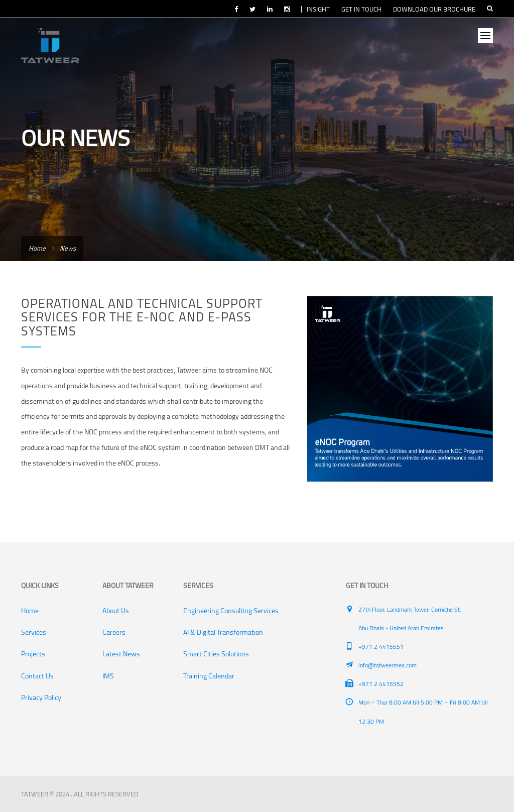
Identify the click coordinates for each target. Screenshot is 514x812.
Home (37, 248)
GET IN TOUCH (361, 9)
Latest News (121, 654)
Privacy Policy (41, 698)
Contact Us (37, 676)
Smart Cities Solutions (216, 654)
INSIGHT (318, 9)
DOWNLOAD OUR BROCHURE (434, 9)
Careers (114, 632)
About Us (116, 611)
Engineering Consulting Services (231, 611)
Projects (33, 654)
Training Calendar (209, 676)
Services (34, 632)
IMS (108, 676)
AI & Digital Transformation (223, 632)
